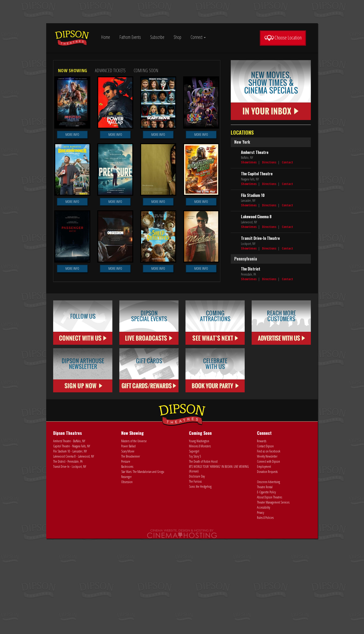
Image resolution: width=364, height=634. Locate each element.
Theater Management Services (273, 598)
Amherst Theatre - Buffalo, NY (69, 536)
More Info (72, 230)
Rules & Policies (265, 613)
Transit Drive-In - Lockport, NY (70, 562)
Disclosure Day (197, 572)
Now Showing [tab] (73, 166)
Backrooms (127, 562)
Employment (264, 562)
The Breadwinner (131, 552)
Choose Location (283, 38)
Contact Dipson (265, 541)
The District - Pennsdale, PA (68, 557)
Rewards (262, 536)
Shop (177, 37)
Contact (287, 258)
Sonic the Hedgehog (200, 582)
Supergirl (194, 547)
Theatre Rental (265, 582)
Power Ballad (128, 541)
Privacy (260, 608)
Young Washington (199, 536)
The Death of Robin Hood (203, 557)
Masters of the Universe (134, 536)
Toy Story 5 (195, 552)
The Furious (195, 577)
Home (106, 37)
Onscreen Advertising (268, 577)
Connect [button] (198, 37)
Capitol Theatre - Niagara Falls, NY (72, 541)
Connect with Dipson (268, 557)
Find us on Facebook (269, 547)
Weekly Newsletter (267, 552)
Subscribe (157, 37)
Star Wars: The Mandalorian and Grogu (143, 567)
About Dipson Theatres (270, 593)
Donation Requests (267, 567)
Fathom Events (130, 37)
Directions (269, 258)
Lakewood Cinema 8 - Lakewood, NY (74, 552)
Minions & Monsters (200, 541)
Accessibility (263, 603)
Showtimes (249, 258)
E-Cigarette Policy (266, 587)
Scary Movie (128, 547)
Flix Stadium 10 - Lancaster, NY (70, 547)
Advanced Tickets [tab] (110, 166)
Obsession (127, 577)
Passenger (126, 572)
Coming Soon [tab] (146, 166)
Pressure (126, 557)
